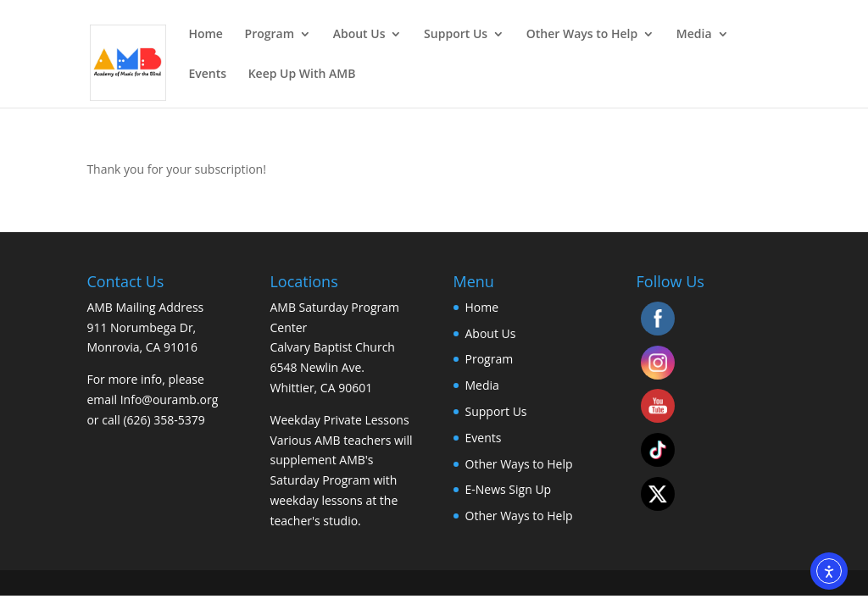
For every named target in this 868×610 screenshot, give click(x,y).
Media (694, 35)
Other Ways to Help (582, 35)
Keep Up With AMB (302, 75)
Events (207, 75)
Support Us (456, 35)
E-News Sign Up (509, 489)
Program (270, 35)
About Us (359, 35)
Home (206, 35)
